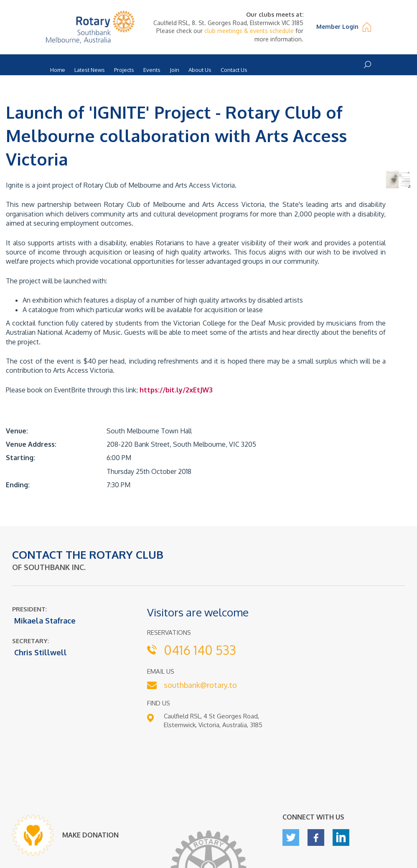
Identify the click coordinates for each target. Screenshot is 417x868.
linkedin (341, 837)
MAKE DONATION (90, 835)
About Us (200, 70)
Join (174, 70)
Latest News (90, 70)
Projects (124, 70)
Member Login (337, 27)
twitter (291, 837)
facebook (316, 837)
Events (152, 70)
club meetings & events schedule (249, 31)
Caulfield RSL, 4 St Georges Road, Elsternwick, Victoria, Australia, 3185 (213, 720)
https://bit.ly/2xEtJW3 (176, 390)
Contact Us (234, 70)
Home (58, 70)
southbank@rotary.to (200, 685)
